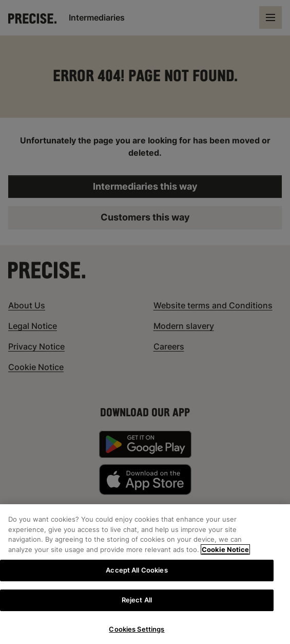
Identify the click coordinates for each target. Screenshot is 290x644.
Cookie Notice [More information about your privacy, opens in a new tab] (225, 555)
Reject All (137, 605)
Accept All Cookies (137, 575)
